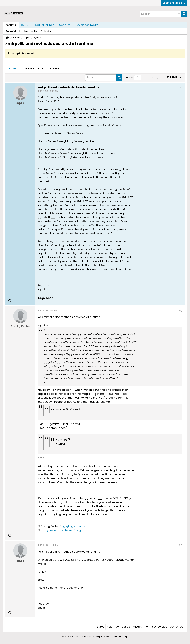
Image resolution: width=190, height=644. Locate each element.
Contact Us (123, 627)
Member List (31, 31)
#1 (181, 88)
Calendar (46, 31)
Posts (13, 68)
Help (110, 627)
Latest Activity (33, 68)
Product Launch (44, 25)
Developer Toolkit (87, 25)
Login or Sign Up (174, 3)
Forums (11, 25)
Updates (65, 25)
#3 (180, 545)
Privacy (137, 627)
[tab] (13, 69)
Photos (55, 68)
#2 (180, 311)
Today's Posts (14, 31)
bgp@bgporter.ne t (74, 526)
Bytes (101, 627)
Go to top (177, 627)
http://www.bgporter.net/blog (61, 530)
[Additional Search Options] (179, 14)
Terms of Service (156, 627)
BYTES (25, 25)
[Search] (160, 14)
